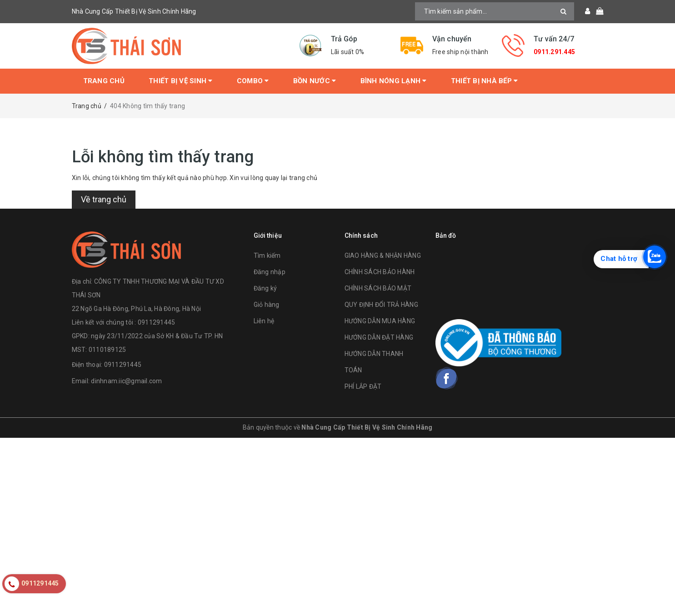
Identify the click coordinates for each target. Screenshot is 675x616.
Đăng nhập (270, 272)
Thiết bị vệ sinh (181, 81)
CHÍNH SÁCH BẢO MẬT (378, 288)
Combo (253, 81)
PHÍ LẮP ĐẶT (363, 386)
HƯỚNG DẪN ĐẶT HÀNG (379, 337)
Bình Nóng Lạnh (394, 81)
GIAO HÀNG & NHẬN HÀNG (383, 255)
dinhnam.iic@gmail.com (126, 381)
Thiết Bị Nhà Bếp (485, 81)
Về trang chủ (104, 199)
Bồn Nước (315, 81)
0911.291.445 (554, 52)
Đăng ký (265, 288)
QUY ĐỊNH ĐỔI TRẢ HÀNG (381, 305)
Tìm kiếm (267, 255)
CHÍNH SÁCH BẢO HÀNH (380, 272)
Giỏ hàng (267, 305)
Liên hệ (264, 321)
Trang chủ (104, 81)
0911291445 (123, 365)
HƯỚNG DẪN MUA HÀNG (380, 321)
